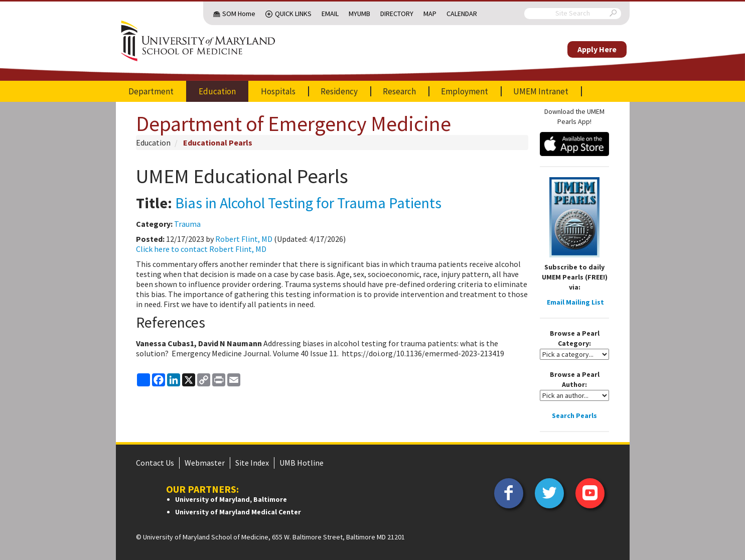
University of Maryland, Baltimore (231, 499)
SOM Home (239, 14)
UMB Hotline (302, 463)
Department (151, 91)
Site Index (252, 463)
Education (217, 91)
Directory (397, 14)
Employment (465, 91)
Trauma (187, 224)
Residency (339, 91)
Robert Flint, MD (244, 239)
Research (399, 91)
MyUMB (359, 14)
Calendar (462, 14)
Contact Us (155, 463)
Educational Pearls (218, 143)
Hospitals (278, 91)
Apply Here (597, 49)
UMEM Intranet (541, 91)
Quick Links (293, 14)
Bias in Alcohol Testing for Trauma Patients (308, 203)
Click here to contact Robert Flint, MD (201, 249)
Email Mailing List (575, 302)
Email (330, 14)
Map (430, 14)
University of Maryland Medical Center (238, 512)
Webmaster (205, 463)
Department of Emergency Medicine (293, 123)
